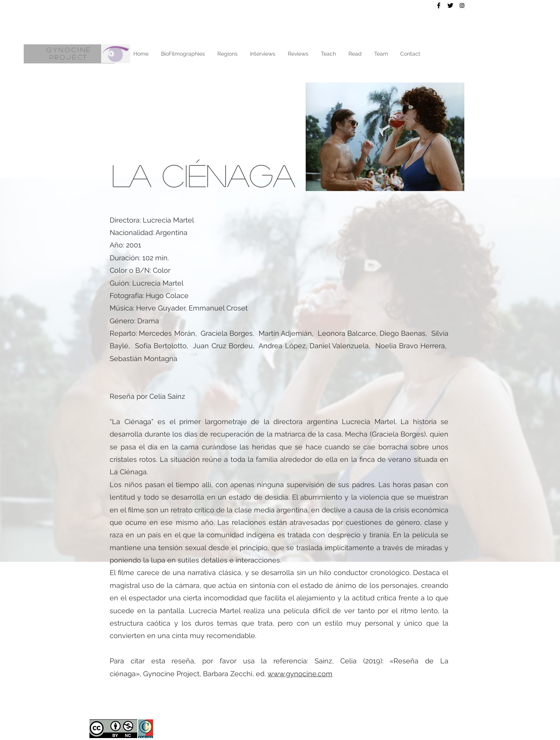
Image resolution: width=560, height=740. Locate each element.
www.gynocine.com (300, 674)
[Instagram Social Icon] (462, 5)
